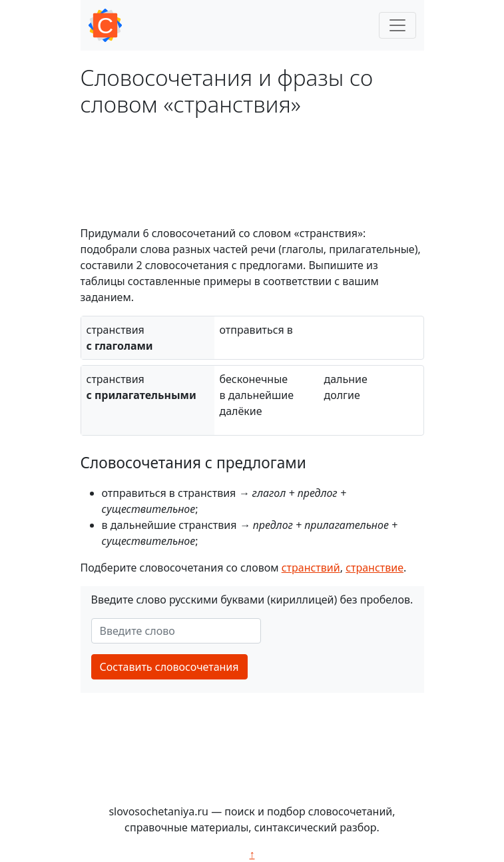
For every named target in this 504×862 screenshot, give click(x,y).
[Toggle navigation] (397, 25)
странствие (375, 568)
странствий (311, 568)
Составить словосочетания (169, 667)
